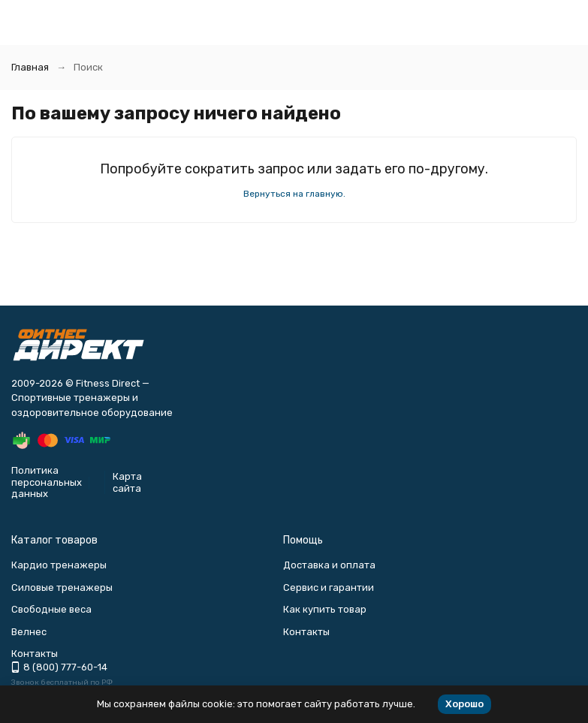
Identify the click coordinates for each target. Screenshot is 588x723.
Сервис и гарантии (329, 587)
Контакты (306, 632)
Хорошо (464, 704)
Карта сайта (127, 482)
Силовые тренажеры (62, 587)
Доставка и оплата (329, 565)
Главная (30, 67)
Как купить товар (325, 609)
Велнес (29, 632)
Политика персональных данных (47, 482)
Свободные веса (51, 609)
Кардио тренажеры (59, 565)
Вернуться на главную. (294, 194)
